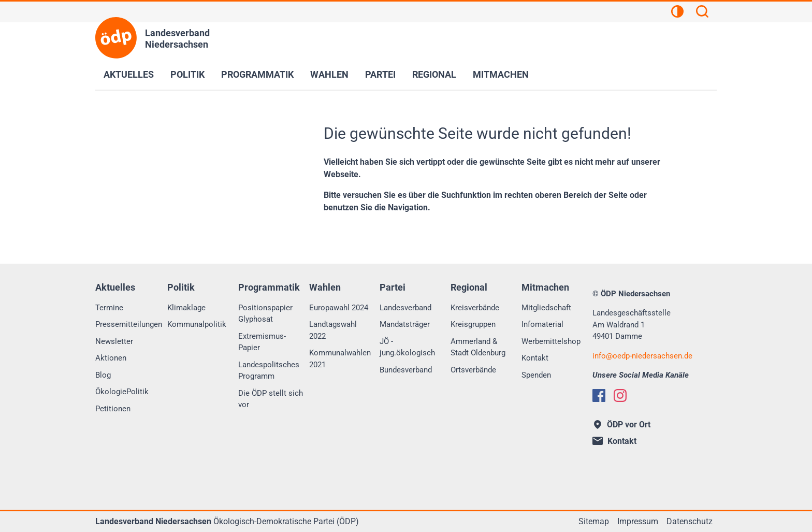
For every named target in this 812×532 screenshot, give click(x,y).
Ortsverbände (473, 370)
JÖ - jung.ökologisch (407, 347)
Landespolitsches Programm (269, 371)
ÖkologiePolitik (122, 392)
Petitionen (113, 409)
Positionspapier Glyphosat (265, 314)
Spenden (536, 375)
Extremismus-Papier (262, 342)
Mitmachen (501, 74)
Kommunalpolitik (197, 324)
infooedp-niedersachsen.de (642, 356)
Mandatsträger (405, 324)
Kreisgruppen (473, 324)
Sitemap (594, 521)
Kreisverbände (475, 308)
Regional (434, 74)
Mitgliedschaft (546, 308)
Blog (103, 375)
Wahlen (329, 74)
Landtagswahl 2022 (333, 330)
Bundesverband (406, 370)
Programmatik (257, 74)
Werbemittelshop (551, 341)
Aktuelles (129, 74)
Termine (109, 308)
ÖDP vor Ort (622, 425)
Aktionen (111, 358)
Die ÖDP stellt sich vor (271, 399)
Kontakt (535, 358)
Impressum (638, 521)
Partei (380, 74)
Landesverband (405, 308)
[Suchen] (702, 13)
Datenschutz (690, 521)
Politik (187, 74)
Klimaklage (186, 308)
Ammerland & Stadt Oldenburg (478, 347)
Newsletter (114, 341)
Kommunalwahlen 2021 (340, 359)
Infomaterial (542, 324)
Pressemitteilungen (129, 324)
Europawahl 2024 (339, 308)
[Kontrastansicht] (677, 13)
